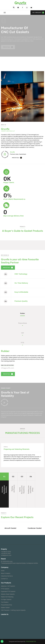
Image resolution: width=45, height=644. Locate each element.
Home (3, 571)
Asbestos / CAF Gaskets (8, 586)
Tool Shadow (5, 602)
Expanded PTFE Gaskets (8, 591)
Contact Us (4, 579)
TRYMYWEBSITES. (31, 641)
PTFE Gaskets (5, 589)
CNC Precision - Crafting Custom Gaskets (13, 610)
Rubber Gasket (5, 608)
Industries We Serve (7, 576)
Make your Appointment (8, 365)
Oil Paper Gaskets (6, 599)
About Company (6, 573)
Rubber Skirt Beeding (7, 597)
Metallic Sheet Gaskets (8, 594)
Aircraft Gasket (10, 528)
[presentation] (15, 373)
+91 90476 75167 (6, 553)
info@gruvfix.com (8, 368)
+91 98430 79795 (6, 552)
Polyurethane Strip (6, 605)
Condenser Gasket (35, 528)
